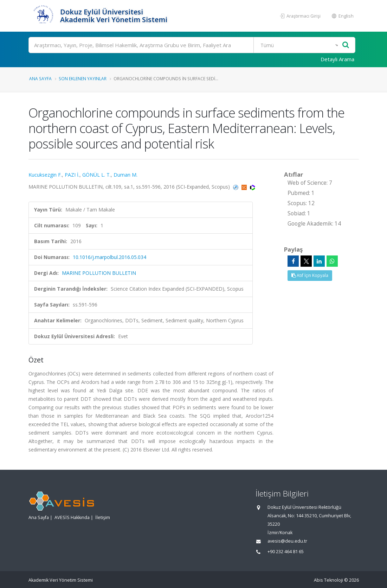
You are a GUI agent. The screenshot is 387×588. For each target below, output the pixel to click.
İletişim (103, 517)
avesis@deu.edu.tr (287, 541)
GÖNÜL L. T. (96, 175)
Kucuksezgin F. (45, 175)
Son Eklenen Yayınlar (83, 78)
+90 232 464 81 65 (286, 552)
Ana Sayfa (40, 78)
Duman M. (125, 175)
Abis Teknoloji (328, 580)
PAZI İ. (72, 175)
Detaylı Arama (337, 59)
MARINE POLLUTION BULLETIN (99, 273)
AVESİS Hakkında (72, 517)
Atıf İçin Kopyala (310, 275)
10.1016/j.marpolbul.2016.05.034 (109, 257)
